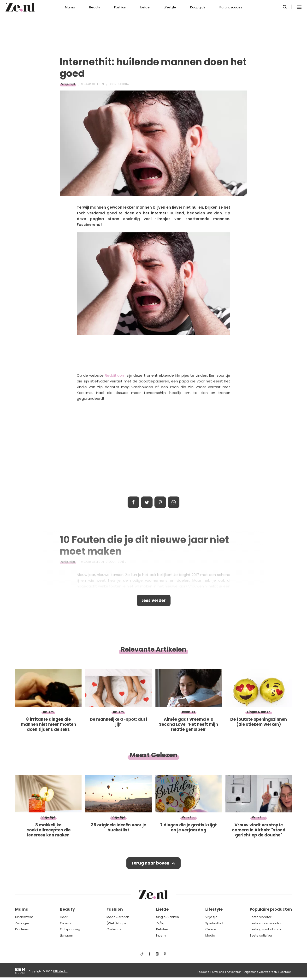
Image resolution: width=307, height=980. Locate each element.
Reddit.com (115, 375)
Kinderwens (24, 917)
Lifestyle (170, 7)
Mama (70, 7)
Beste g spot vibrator (266, 929)
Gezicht (66, 923)
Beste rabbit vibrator (266, 923)
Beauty (95, 7)
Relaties (162, 929)
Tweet (147, 502)
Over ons (218, 972)
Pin (160, 502)
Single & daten (168, 917)
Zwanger (22, 923)
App (174, 502)
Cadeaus (114, 929)
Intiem (161, 935)
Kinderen (22, 929)
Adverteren (234, 972)
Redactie (203, 972)
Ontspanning (70, 929)
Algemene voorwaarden (261, 972)
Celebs (211, 929)
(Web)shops (116, 923)
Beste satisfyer (261, 935)
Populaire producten (271, 909)
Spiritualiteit (214, 923)
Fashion (120, 7)
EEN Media (60, 971)
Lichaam (67, 935)
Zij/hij (160, 923)
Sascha (123, 84)
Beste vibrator (261, 917)
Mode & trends (118, 917)
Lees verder (154, 600)
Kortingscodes (231, 7)
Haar (64, 917)
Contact (285, 972)
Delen (133, 502)
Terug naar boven (150, 863)
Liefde (145, 7)
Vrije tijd (68, 84)
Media (210, 935)
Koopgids (198, 7)
